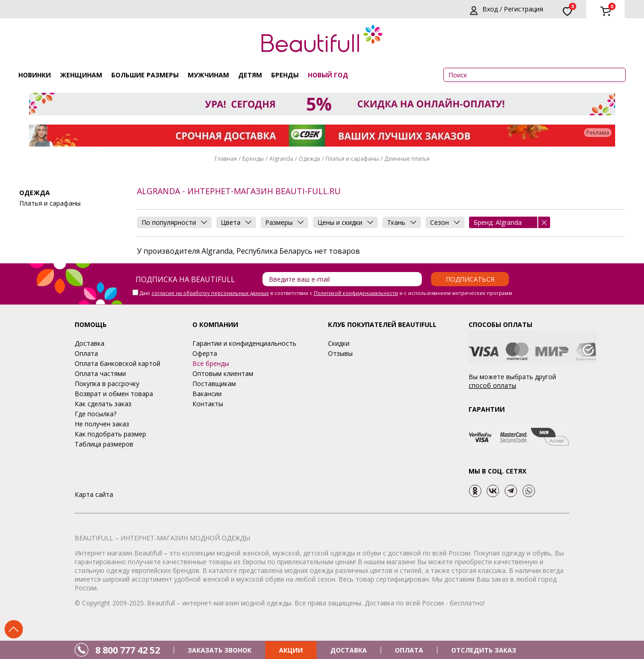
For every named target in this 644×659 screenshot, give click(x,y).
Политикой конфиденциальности (356, 293)
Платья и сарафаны (352, 159)
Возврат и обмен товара (114, 394)
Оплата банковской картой (117, 363)
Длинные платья (407, 159)
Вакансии (207, 394)
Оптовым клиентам (223, 373)
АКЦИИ (291, 650)
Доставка (90, 343)
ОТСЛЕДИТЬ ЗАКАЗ (484, 650)
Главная (226, 159)
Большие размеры (145, 75)
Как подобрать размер (110, 434)
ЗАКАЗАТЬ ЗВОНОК (220, 650)
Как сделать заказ (103, 404)
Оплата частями (100, 373)
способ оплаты (492, 385)
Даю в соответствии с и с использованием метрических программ (326, 293)
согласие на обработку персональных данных (210, 293)
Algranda (281, 159)
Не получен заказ (102, 424)
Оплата (86, 353)
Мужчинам (208, 75)
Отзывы (340, 353)
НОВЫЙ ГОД (328, 75)
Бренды (285, 75)
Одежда (309, 159)
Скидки (339, 343)
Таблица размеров (104, 444)
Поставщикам (214, 384)
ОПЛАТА (409, 650)
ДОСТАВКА (349, 650)
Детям (250, 75)
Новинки (35, 75)
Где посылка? (96, 414)
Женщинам (81, 75)
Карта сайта (94, 494)
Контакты (208, 404)
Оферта (205, 353)
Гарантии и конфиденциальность (244, 343)
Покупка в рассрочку (107, 384)
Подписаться (470, 279)
